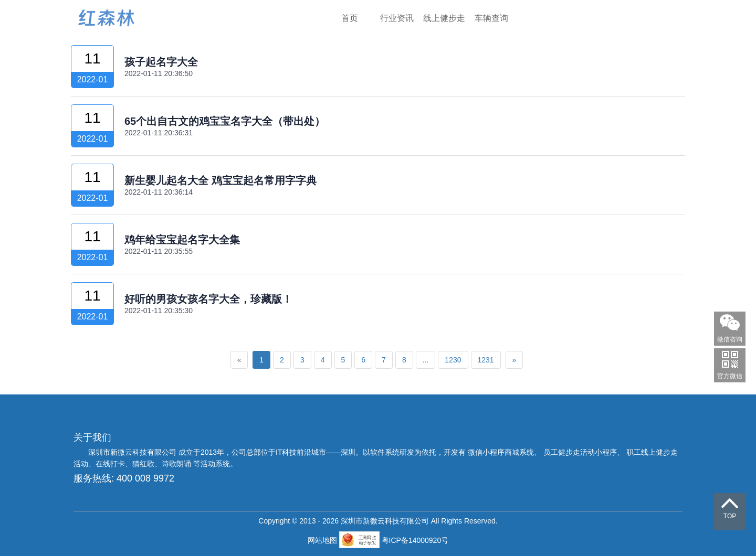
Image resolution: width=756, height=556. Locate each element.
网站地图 (323, 540)
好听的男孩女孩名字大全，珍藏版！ (208, 299)
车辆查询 (491, 18)
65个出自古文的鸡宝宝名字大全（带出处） (225, 121)
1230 (453, 360)
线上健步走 (444, 18)
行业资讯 (397, 18)
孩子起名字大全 (161, 62)
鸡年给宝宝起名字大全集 (182, 240)
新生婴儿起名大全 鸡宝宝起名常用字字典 (220, 180)
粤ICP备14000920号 (415, 540)
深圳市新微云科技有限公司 (133, 452)
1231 (486, 360)
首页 (350, 18)
